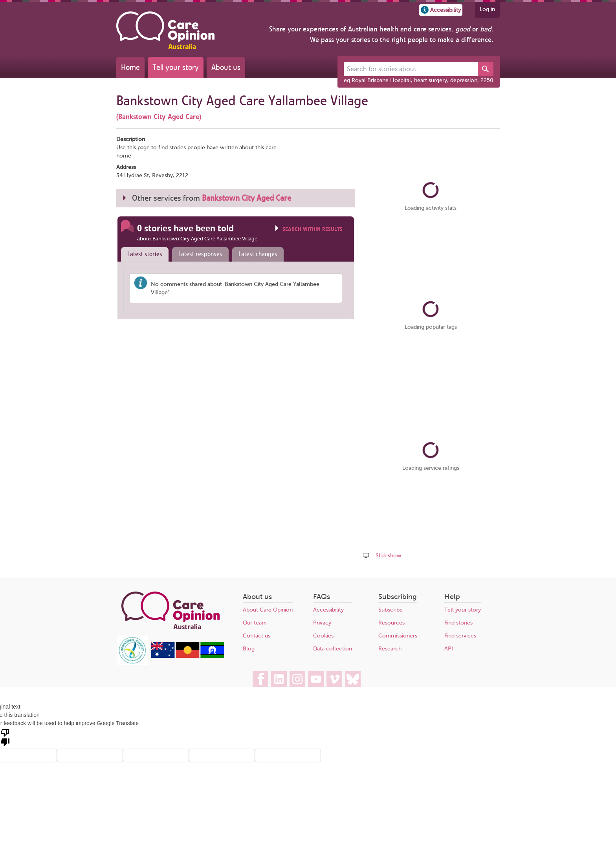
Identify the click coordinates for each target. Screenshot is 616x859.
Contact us (257, 636)
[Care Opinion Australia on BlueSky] (353, 679)
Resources (391, 623)
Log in (487, 9)
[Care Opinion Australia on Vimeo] (334, 679)
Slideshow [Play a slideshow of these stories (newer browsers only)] (388, 556)
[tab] (143, 255)
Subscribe (390, 610)
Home (130, 67)
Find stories (458, 623)
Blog (249, 649)
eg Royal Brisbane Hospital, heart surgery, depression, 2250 (419, 80)
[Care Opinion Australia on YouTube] (316, 679)
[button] (441, 10)
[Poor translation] (5, 737)
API (449, 649)
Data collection (333, 649)
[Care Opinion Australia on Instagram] (297, 679)
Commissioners (398, 636)
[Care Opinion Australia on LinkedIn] (279, 679)
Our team (255, 623)
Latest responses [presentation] (200, 254)
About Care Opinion (268, 610)
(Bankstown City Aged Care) (159, 117)
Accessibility (328, 610)
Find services (460, 636)
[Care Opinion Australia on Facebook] (260, 679)
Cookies (323, 636)
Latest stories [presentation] (145, 254)
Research (390, 649)
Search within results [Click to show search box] (313, 229)
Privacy (322, 623)
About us (226, 67)
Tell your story (176, 67)
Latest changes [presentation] (258, 254)
